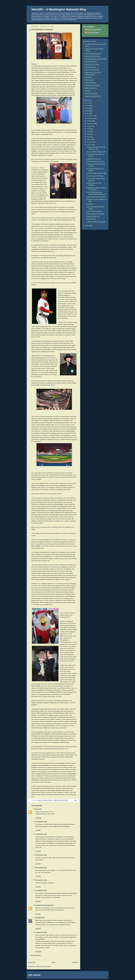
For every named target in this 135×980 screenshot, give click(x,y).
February (90, 142)
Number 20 (90, 204)
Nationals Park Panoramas (93, 53)
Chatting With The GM (94, 159)
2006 (87, 226)
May (89, 134)
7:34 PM (38, 876)
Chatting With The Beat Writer (96, 197)
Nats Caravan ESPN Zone (95, 176)
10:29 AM (38, 818)
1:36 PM (38, 830)
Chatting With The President (95, 214)
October (90, 121)
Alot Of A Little (91, 219)
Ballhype (88, 91)
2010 (87, 106)
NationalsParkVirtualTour (93, 56)
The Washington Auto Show (95, 161)
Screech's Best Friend (43, 905)
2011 (87, 103)
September (91, 124)
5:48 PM (38, 929)
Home (54, 962)
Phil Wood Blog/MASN (92, 70)
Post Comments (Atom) (44, 966)
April (89, 137)
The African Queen (93, 32)
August (90, 126)
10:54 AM (38, 951)
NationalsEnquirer (91, 83)
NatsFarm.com (90, 80)
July (89, 129)
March (89, 139)
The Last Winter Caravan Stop (96, 152)
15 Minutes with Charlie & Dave (97, 173)
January (90, 145)
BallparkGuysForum (91, 93)
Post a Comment (36, 955)
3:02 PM (38, 864)
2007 (87, 113)
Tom (37, 809)
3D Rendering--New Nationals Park (96, 59)
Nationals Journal (90, 67)
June (89, 132)
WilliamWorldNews (91, 88)
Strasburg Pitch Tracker (92, 64)
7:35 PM (38, 887)
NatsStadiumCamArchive (93, 96)
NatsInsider (89, 77)
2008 (87, 111)
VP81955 (38, 918)
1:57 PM (38, 851)
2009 (87, 108)
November (91, 118)
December (91, 116)
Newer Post (32, 962)
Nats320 (34, 64)
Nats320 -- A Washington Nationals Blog (59, 9)
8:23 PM (38, 901)
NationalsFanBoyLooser (93, 85)
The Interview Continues (94, 211)
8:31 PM (38, 914)
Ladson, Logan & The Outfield (96, 222)
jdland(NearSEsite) (91, 62)
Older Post (75, 962)
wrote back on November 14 (43, 66)
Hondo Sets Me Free (93, 216)
